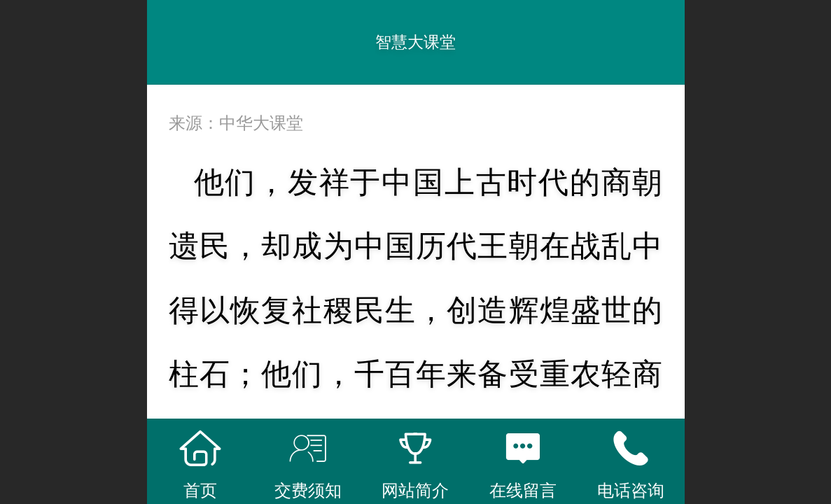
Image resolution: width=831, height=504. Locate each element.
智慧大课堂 (415, 42)
